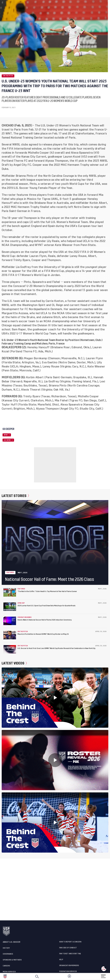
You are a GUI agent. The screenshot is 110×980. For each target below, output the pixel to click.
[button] (110, 976)
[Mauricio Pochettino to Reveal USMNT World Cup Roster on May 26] (10, 635)
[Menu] (103, 975)
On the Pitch (8, 76)
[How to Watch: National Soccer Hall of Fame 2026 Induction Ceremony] (10, 621)
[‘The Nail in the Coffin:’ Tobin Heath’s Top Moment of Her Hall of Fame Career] (10, 592)
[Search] (37, 976)
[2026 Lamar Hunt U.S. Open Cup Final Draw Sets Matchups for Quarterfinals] (10, 607)
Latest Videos (14, 663)
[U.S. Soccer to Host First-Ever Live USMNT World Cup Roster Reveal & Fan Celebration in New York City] (10, 649)
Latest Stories (15, 496)
